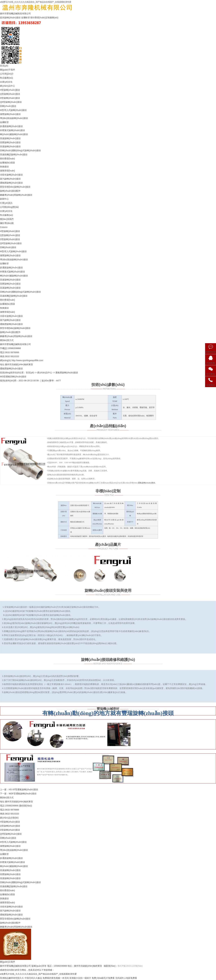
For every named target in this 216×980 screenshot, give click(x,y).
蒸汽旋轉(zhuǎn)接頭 (10, 179)
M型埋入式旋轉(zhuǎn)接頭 (13, 110)
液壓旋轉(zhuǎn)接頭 (10, 114)
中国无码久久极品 (33, 978)
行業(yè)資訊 (6, 203)
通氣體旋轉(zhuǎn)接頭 (11, 183)
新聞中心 (4, 199)
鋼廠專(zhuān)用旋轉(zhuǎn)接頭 (16, 195)
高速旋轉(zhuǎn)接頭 (10, 138)
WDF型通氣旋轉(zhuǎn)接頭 (23, 794)
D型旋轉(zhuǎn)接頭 (10, 98)
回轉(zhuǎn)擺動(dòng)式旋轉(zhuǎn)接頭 (20, 150)
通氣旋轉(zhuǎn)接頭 (146, 483)
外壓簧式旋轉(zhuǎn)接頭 (12, 130)
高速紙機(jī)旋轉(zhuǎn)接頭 (14, 155)
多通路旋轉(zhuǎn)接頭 (11, 126)
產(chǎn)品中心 (7, 86)
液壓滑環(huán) (7, 171)
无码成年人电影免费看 (126, 978)
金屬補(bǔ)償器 (7, 163)
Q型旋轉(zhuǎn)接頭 (10, 94)
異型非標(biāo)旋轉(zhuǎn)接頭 (15, 187)
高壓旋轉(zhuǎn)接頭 (10, 142)
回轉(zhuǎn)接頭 (8, 106)
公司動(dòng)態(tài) (9, 207)
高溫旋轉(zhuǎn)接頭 (10, 146)
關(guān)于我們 (7, 70)
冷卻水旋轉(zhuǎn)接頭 (11, 175)
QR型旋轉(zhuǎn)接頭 (11, 102)
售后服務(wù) (6, 78)
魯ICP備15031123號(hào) (130, 966)
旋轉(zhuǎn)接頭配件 (10, 191)
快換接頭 (4, 167)
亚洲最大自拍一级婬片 (80, 978)
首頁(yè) (4, 66)
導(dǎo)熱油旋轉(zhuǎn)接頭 (14, 118)
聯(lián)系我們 (7, 219)
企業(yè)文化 (6, 82)
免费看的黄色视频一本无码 (56, 978)
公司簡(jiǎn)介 (7, 74)
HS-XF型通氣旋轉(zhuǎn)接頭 (23, 789)
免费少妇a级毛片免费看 (103, 978)
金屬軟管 (4, 122)
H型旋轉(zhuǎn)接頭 (10, 90)
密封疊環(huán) (7, 159)
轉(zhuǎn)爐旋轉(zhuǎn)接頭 (14, 134)
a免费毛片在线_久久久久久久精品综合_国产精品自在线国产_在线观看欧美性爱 (36, 2)
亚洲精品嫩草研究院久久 (12, 978)
